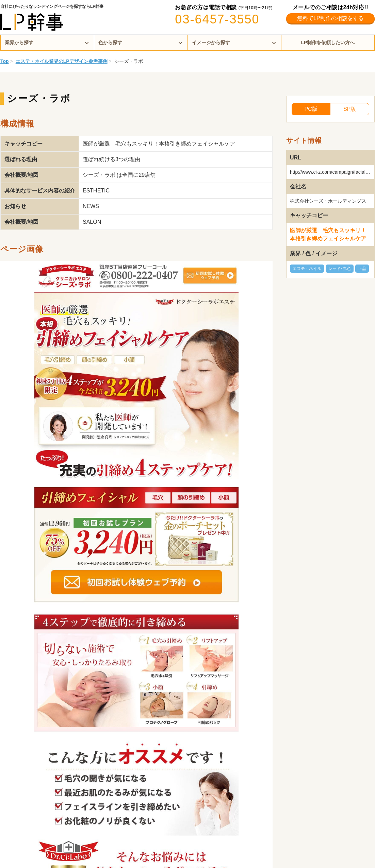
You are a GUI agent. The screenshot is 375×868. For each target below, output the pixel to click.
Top (5, 61)
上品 (362, 269)
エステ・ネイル (307, 269)
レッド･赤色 (340, 269)
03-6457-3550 (217, 19)
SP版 (350, 109)
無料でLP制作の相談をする (330, 18)
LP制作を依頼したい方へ (328, 42)
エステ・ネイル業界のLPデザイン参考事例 (62, 61)
